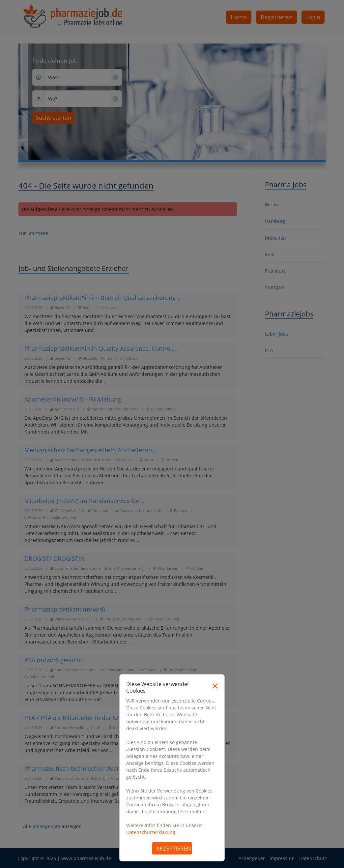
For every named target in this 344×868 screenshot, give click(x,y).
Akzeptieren (174, 848)
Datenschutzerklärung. (151, 832)
